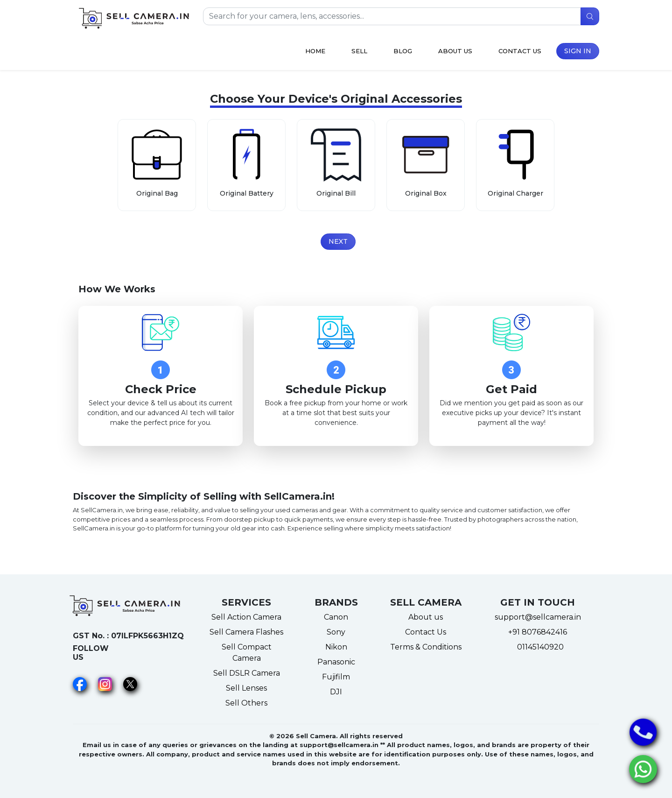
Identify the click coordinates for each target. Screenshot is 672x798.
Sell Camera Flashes (246, 632)
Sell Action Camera (246, 617)
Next (338, 241)
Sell (359, 51)
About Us (455, 51)
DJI (336, 692)
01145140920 (538, 647)
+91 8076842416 (538, 632)
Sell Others (246, 703)
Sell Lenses (246, 688)
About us (426, 617)
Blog (403, 51)
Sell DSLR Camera (247, 673)
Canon (336, 617)
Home (315, 51)
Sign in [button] (578, 51)
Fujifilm (336, 677)
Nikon (336, 647)
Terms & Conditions (426, 647)
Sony (336, 632)
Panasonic (336, 662)
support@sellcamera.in (538, 617)
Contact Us (520, 51)
